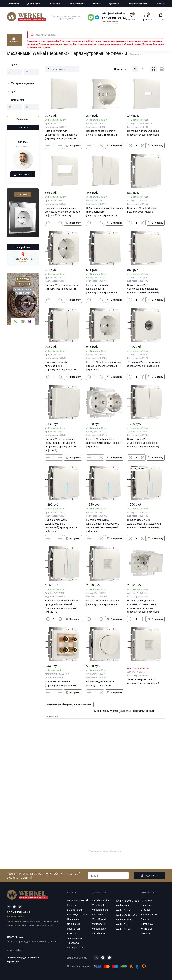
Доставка (114, 4)
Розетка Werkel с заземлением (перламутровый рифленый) (62, 287)
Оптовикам (54, 4)
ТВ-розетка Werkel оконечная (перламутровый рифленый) (144, 364)
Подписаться (149, 876)
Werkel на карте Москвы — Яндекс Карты (105, 851)
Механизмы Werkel (77, 900)
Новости (145, 933)
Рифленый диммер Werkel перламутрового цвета (100, 683)
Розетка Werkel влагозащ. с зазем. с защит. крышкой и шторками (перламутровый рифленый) (60, 445)
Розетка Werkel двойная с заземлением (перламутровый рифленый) (103, 443)
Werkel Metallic (99, 915)
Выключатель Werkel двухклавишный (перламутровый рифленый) (61, 366)
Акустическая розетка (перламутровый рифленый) (61, 683)
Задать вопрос (23, 174)
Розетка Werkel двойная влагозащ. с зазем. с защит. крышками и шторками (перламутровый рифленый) (143, 606)
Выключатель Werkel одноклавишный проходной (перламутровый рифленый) (143, 289)
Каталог (14, 41)
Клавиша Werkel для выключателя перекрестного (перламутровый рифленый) (61, 135)
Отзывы (145, 910)
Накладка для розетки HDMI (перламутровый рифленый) (143, 133)
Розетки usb (74, 929)
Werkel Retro (98, 933)
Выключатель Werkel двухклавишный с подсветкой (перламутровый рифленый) (144, 524)
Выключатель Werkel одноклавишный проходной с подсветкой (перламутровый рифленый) (102, 526)
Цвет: (12, 92)
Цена (12, 65)
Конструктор (23, 194)
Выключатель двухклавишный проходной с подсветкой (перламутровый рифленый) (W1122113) (62, 606)
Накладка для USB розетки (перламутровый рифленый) (102, 133)
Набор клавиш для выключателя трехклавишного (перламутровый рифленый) (104, 212)
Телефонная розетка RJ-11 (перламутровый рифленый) (143, 681)
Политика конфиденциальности (23, 958)
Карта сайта (13, 962)
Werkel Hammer (124, 920)
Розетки (72, 905)
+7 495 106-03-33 (114, 18)
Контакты (160, 4)
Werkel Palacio (124, 929)
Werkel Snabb (99, 929)
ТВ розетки (73, 943)
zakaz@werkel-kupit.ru (113, 13)
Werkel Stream (124, 910)
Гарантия (146, 905)
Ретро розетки (75, 948)
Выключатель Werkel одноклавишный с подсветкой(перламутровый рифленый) (61, 526)
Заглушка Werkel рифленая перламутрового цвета (142, 210)
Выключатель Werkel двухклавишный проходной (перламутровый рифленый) (143, 443)
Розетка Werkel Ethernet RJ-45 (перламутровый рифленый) (102, 602)
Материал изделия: (21, 83)
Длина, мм (16, 100)
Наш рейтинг (23, 247)
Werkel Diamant (100, 910)
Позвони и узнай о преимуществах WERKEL (69, 704)
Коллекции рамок (77, 915)
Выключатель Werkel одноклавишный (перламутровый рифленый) (102, 289)
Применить (23, 119)
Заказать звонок (110, 22)
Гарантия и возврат (137, 4)
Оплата (97, 4)
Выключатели (75, 910)
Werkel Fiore (122, 905)
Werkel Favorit (99, 919)
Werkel (18, 950)
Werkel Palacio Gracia (127, 901)
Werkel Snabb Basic (126, 915)
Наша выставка (77, 4)
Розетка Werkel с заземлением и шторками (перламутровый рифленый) (104, 366)
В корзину (73, 146)
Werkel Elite (122, 924)
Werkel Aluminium (101, 900)
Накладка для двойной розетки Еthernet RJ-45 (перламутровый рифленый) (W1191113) (62, 212)
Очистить (23, 127)
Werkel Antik (98, 905)
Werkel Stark (98, 924)
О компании (13, 4)
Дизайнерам (34, 4)
